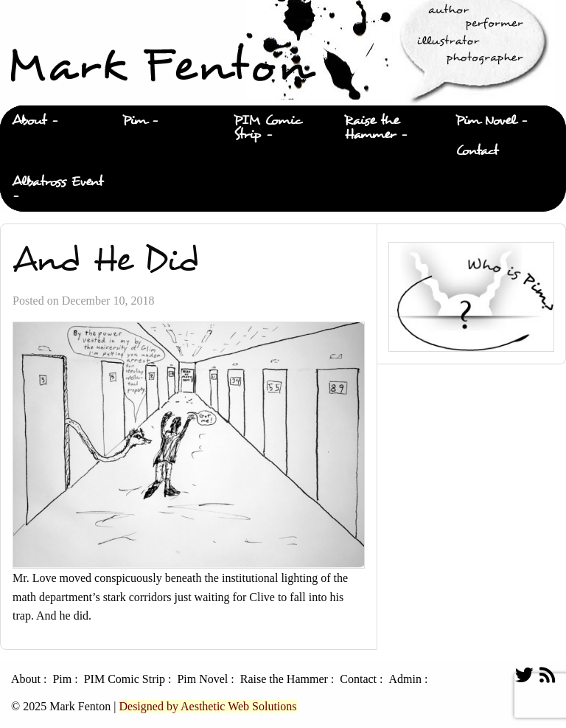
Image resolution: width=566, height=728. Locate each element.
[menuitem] (55, 121)
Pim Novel (486, 121)
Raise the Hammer (372, 128)
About (29, 121)
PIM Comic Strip (268, 128)
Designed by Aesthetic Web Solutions (207, 706)
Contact (477, 151)
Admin (405, 679)
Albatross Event (57, 182)
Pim (134, 121)
